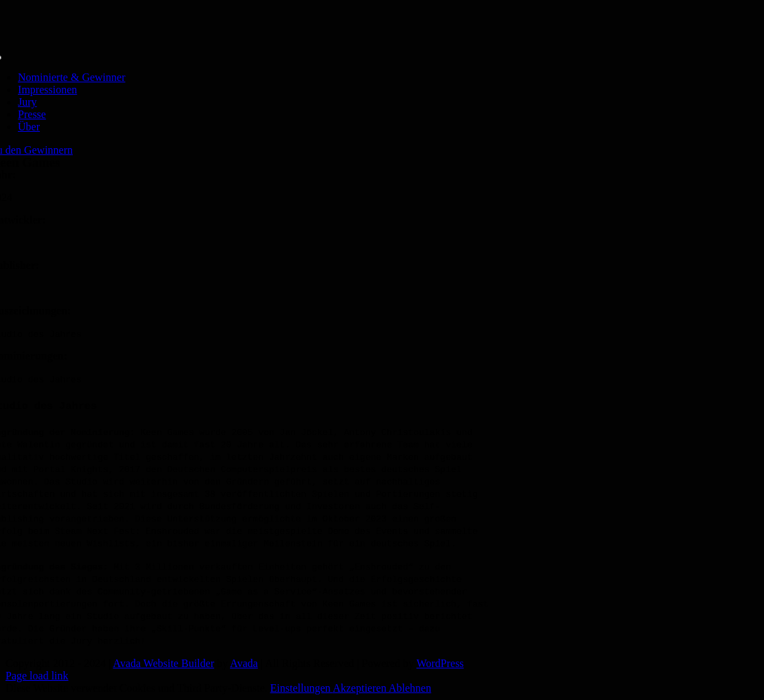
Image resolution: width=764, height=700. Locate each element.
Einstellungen (302, 688)
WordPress (440, 663)
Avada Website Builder (164, 663)
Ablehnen (410, 688)
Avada (244, 663)
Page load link (37, 676)
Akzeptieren (361, 688)
